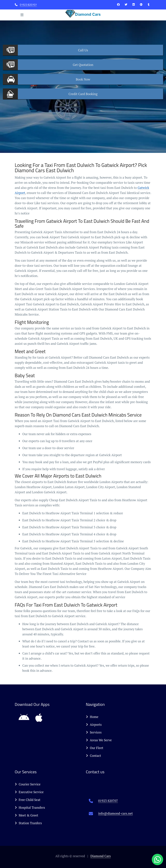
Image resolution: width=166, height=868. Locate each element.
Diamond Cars (101, 856)
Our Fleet (95, 748)
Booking (83, 94)
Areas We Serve (99, 740)
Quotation (83, 65)
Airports (94, 725)
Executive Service (29, 792)
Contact (94, 756)
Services (94, 732)
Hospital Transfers (30, 807)
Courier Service (28, 784)
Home (92, 717)
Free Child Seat (28, 800)
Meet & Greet (27, 815)
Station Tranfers (28, 823)
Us (83, 50)
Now (83, 79)
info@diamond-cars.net (116, 813)
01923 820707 (28, 5)
